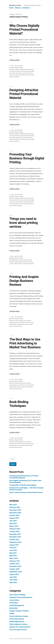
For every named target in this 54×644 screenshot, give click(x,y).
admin (12, 66)
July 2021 (13, 548)
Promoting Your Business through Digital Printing (27, 158)
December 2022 (15, 510)
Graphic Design (18, 73)
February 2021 (15, 561)
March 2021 (14, 558)
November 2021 (15, 537)
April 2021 (13, 556)
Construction (14, 600)
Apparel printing (15, 260)
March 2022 (14, 526)
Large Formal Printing (28, 202)
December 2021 (15, 534)
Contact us (26, 8)
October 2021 (14, 540)
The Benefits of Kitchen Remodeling (23, 485)
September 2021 (16, 542)
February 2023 (15, 507)
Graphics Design (19, 202)
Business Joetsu (15, 5)
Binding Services (23, 321)
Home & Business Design (19, 616)
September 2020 (16, 572)
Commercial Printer (29, 322)
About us (18, 8)
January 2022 (14, 531)
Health (12, 613)
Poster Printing (21, 75)
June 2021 (13, 550)
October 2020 (14, 569)
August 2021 (14, 545)
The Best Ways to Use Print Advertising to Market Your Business (25, 343)
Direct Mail (12, 73)
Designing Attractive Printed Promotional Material (24, 94)
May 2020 (13, 582)
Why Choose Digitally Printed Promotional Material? (24, 30)
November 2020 (15, 566)
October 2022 (14, 515)
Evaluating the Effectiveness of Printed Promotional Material (24, 477)
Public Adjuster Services (18, 624)
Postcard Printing (13, 75)
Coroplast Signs (23, 71)
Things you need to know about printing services (24, 223)
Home (12, 8)
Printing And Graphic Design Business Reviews (24, 281)
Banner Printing (15, 69)
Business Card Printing (19, 322)
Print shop (28, 75)
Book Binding (22, 69)
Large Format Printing (28, 73)
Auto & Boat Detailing (17, 595)
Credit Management (17, 605)
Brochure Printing (29, 69)
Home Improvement (17, 619)
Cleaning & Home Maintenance (21, 597)
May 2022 (13, 523)
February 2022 (15, 529)
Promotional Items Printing (16, 326)
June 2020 (13, 580)
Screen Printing (13, 206)
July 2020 (13, 577)
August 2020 (14, 574)
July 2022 (13, 521)
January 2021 (14, 564)
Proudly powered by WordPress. (25, 639)
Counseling (14, 603)
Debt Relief (13, 608)
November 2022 (15, 513)
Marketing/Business (17, 621)
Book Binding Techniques (19, 404)
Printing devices (30, 264)
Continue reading (16, 60)
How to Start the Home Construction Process (26, 492)
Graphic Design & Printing (17, 68)
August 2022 (14, 518)
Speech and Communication (20, 627)
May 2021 (13, 553)
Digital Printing (31, 71)
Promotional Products (28, 204)
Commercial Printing (14, 71)
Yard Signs (17, 77)
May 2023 (13, 505)
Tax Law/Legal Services (18, 630)
